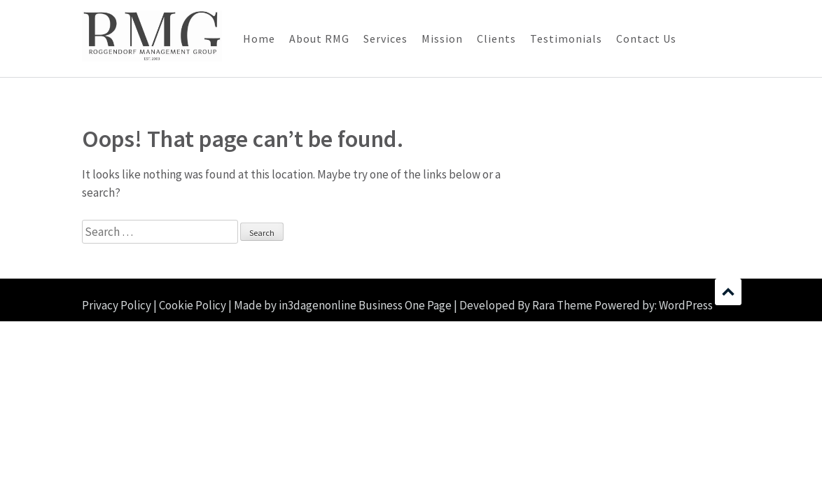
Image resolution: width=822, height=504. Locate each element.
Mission (442, 38)
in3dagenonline (318, 305)
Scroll (728, 292)
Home (259, 38)
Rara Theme (562, 305)
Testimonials (566, 38)
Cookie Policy (193, 305)
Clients (496, 38)
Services (385, 38)
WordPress (686, 305)
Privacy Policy (117, 305)
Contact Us (646, 38)
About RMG (319, 38)
